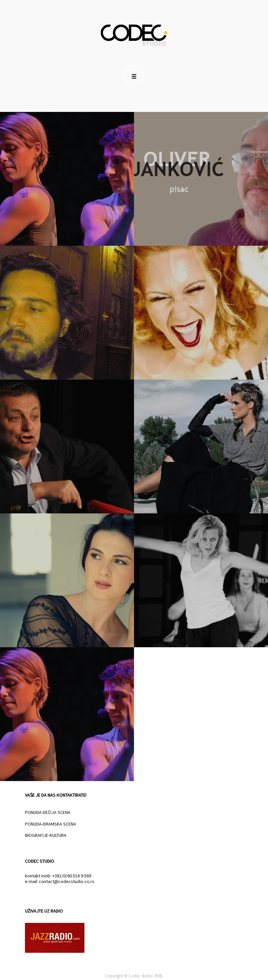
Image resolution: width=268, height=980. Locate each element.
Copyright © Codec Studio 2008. (134, 976)
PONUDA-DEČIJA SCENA (48, 812)
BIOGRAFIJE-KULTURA (46, 835)
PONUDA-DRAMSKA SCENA (51, 824)
